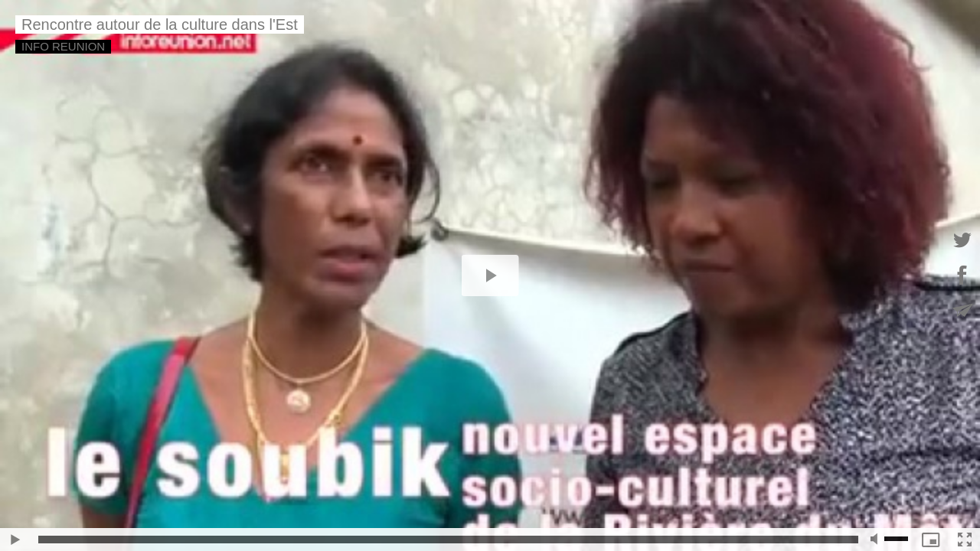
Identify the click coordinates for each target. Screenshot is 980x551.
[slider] (448, 540)
